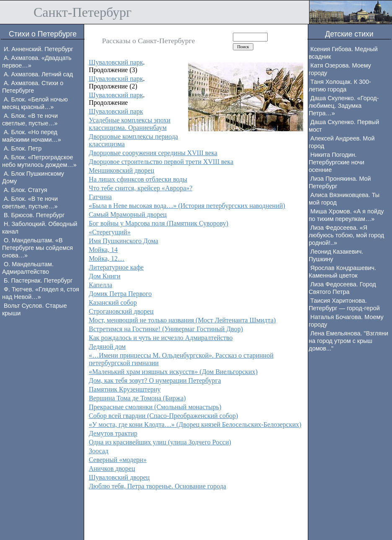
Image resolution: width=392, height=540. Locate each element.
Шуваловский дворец (119, 477)
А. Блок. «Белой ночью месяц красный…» (35, 103)
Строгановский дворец (121, 311)
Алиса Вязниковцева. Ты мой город (344, 199)
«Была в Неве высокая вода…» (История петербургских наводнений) (187, 206)
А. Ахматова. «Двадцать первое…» (37, 62)
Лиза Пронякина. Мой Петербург (340, 182)
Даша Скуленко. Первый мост (344, 126)
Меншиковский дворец (121, 170)
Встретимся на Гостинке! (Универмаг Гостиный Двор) (166, 329)
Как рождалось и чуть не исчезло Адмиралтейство (161, 338)
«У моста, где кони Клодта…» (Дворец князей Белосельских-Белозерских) (195, 424)
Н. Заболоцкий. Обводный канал (40, 228)
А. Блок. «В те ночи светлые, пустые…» (30, 119)
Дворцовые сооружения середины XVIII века (153, 153)
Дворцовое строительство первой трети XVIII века (161, 162)
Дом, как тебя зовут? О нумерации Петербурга (155, 380)
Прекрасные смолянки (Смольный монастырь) (155, 407)
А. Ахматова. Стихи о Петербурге (33, 87)
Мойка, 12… (107, 258)
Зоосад (99, 451)
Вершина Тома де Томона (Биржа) (137, 398)
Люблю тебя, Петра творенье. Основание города (157, 486)
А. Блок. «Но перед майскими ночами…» (32, 136)
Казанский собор (113, 302)
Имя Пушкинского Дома (124, 241)
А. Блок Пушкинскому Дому (33, 177)
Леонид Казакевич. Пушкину (336, 255)
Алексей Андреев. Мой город (342, 142)
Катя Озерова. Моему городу (340, 69)
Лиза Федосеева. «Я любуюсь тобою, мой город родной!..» (346, 235)
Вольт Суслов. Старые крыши (35, 309)
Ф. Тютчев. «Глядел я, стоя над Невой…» (41, 293)
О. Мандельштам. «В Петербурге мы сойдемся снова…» (37, 248)
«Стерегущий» (110, 232)
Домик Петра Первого (120, 294)
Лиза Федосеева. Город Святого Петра (342, 288)
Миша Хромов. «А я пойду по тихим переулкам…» (346, 215)
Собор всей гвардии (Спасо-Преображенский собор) (163, 416)
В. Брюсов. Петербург (34, 215)
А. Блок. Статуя (26, 190)
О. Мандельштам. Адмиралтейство (28, 268)
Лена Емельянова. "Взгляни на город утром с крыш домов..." (348, 341)
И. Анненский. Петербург (39, 49)
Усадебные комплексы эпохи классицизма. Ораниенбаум (130, 124)
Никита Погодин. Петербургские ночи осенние (337, 162)
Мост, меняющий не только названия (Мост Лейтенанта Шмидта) (182, 320)
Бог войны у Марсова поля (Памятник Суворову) (159, 223)
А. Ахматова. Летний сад (38, 74)
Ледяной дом (107, 347)
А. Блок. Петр (23, 148)
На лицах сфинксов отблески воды (138, 179)
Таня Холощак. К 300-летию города (340, 86)
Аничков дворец (112, 469)
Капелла (101, 285)
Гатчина (100, 197)
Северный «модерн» (118, 460)
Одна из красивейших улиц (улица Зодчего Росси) (160, 442)
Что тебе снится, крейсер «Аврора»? (141, 188)
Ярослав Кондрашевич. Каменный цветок (342, 272)
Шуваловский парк (116, 62)
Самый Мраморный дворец (128, 214)
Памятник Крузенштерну (125, 389)
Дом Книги (105, 276)
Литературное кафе (116, 267)
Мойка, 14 (103, 250)
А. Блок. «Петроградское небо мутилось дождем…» (39, 161)
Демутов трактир (113, 433)
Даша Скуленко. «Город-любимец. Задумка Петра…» (344, 106)
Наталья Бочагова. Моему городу (346, 321)
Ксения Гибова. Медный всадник (343, 53)
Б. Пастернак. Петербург (38, 280)
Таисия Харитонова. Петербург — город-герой (344, 304)
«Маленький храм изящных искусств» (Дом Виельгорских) (173, 372)
